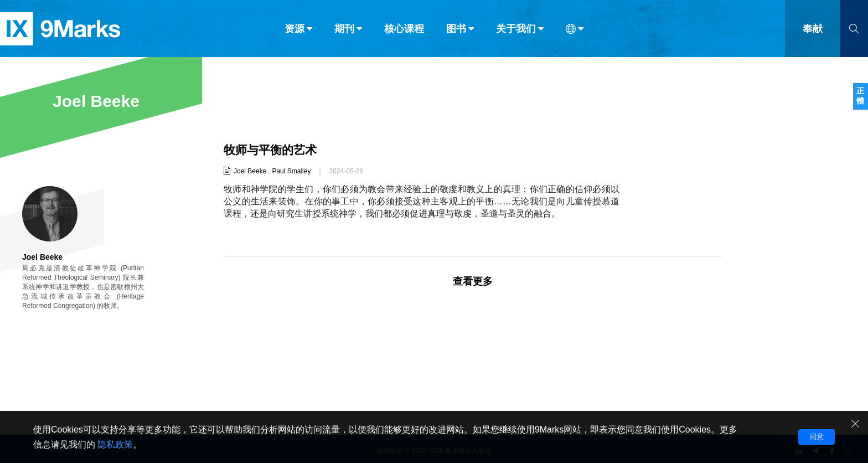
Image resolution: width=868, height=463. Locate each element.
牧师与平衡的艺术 (272, 150)
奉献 (813, 32)
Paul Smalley (291, 171)
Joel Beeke (250, 171)
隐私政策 (115, 444)
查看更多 (473, 281)
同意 (817, 437)
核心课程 (404, 32)
